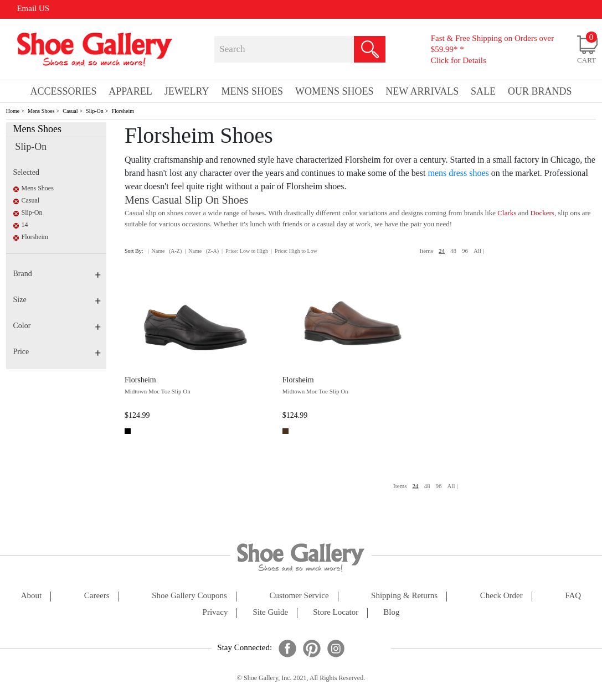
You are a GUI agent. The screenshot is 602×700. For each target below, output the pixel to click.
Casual (70, 111)
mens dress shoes (459, 173)
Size (57, 300)
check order (501, 596)
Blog (391, 612)
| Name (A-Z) (165, 251)
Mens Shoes (41, 111)
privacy (215, 612)
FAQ (573, 596)
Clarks (507, 213)
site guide (270, 612)
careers (97, 596)
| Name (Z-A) (202, 251)
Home (13, 111)
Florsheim (123, 111)
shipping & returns (404, 596)
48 (453, 251)
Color (57, 326)
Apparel (130, 91)
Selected (26, 172)
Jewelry (187, 91)
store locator (336, 612)
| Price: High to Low (294, 251)
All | (479, 251)
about (32, 596)
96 (465, 251)
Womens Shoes (335, 91)
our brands (540, 91)
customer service (299, 596)
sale (483, 91)
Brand (57, 274)
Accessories (63, 91)
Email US (33, 8)
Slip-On (95, 111)
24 (442, 251)
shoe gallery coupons (189, 596)
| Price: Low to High (245, 251)
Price (57, 352)
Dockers (542, 213)
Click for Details (459, 60)
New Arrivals (422, 91)
